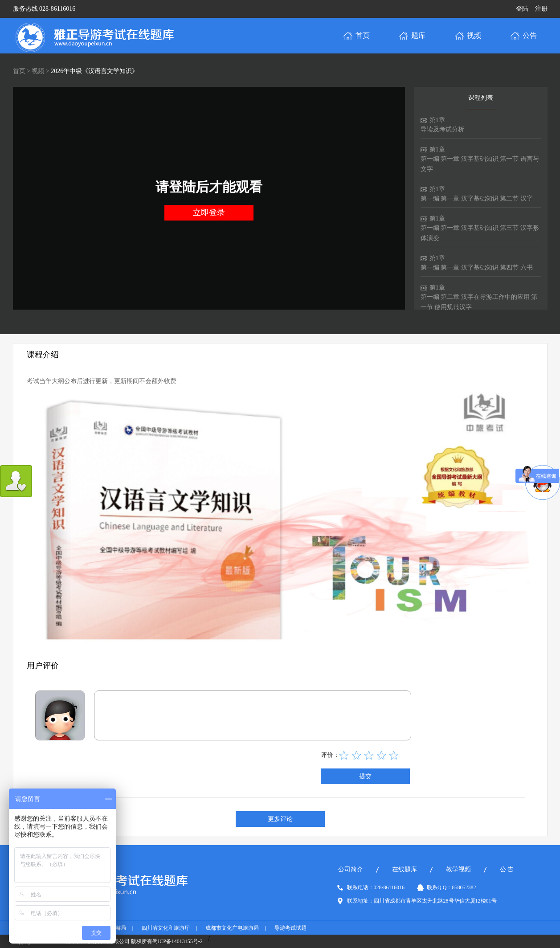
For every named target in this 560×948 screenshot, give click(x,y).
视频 (38, 71)
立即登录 (209, 212)
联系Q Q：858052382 (451, 887)
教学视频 (458, 869)
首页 (19, 71)
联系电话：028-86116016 (376, 887)
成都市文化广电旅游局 (232, 928)
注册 (541, 9)
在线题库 (405, 869)
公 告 (507, 869)
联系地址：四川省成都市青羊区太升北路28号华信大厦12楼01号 (422, 901)
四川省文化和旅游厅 (166, 928)
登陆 (522, 9)
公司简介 (351, 869)
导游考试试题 (290, 928)
